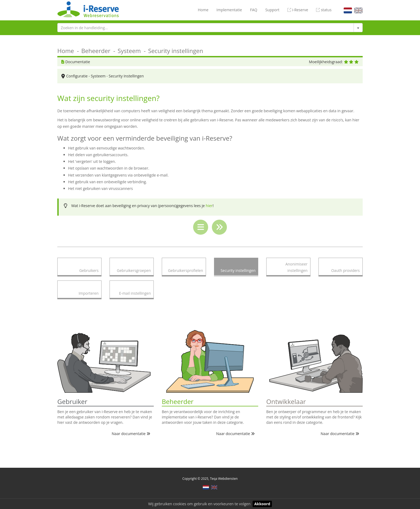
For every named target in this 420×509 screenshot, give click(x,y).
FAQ (254, 10)
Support (272, 10)
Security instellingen (176, 51)
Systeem (129, 51)
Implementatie (229, 10)
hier (209, 206)
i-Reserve (298, 10)
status (324, 10)
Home (203, 10)
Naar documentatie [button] (131, 434)
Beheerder (96, 51)
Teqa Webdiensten (224, 478)
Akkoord (262, 504)
